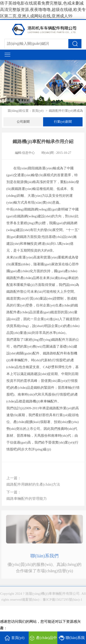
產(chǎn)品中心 (43, 640)
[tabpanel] (43, 83)
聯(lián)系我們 (47, 556)
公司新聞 (23, 122)
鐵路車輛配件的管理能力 (27, 499)
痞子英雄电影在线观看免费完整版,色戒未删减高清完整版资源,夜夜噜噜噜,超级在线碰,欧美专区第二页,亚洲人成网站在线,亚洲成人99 (43, 10)
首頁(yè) (38, 111)
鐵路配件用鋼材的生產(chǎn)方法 (33, 484)
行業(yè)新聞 (63, 122)
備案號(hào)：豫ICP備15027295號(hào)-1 (52, 602)
